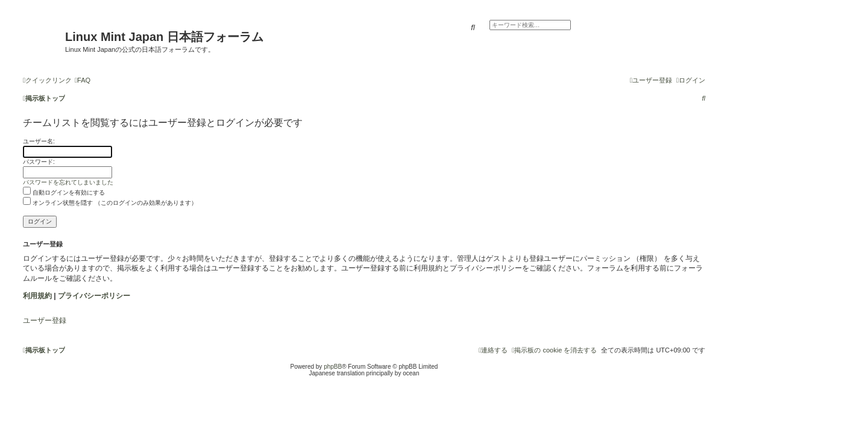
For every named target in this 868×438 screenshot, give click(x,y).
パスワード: (39, 162)
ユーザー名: (39, 141)
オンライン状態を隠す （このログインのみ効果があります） (110, 203)
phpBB (333, 367)
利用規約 (37, 296)
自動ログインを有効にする (64, 192)
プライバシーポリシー (94, 296)
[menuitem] (83, 80)
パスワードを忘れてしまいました (68, 182)
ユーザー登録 (45, 321)
